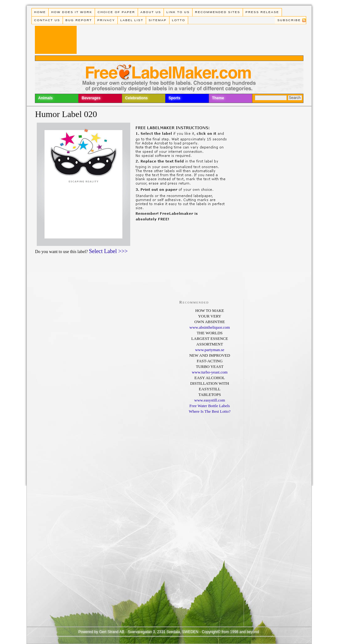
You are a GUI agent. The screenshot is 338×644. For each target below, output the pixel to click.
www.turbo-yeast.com (210, 372)
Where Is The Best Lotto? (210, 411)
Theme (218, 98)
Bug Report (79, 20)
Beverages (91, 98)
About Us (151, 12)
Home (40, 12)
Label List (132, 20)
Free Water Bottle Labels (210, 406)
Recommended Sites (218, 12)
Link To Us (178, 12)
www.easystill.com (210, 400)
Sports (174, 98)
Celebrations (137, 98)
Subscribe (289, 20)
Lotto (179, 20)
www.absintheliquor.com (210, 327)
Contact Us (47, 20)
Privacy (106, 20)
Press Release (262, 12)
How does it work (72, 12)
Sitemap (157, 20)
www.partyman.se (210, 350)
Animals (46, 98)
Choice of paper (116, 12)
